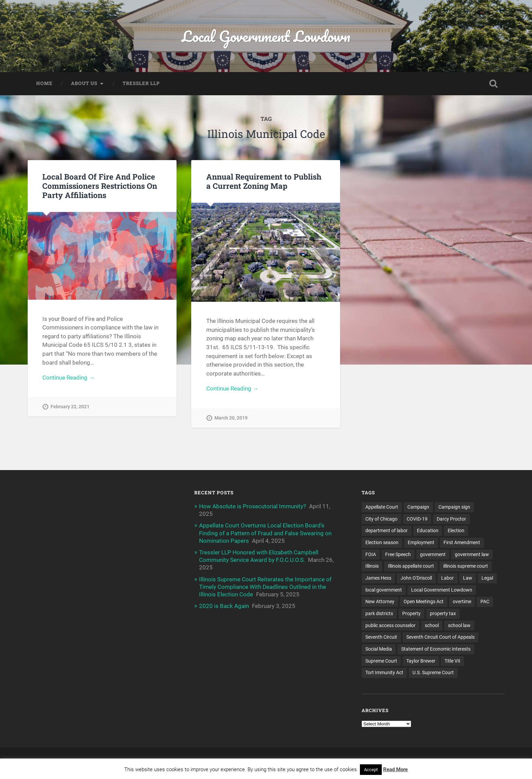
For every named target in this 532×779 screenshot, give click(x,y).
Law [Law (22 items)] (468, 578)
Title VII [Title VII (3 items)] (452, 661)
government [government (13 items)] (433, 554)
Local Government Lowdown (266, 36)
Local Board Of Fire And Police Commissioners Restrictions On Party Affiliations (100, 186)
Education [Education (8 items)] (428, 530)
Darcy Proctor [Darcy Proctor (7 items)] (451, 519)
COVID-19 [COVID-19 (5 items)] (417, 519)
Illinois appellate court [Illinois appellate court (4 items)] (411, 566)
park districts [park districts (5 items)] (379, 613)
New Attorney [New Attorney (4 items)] (380, 601)
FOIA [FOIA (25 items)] (371, 554)
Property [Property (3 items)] (411, 613)
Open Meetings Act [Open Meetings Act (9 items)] (424, 601)
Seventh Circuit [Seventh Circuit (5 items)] (381, 637)
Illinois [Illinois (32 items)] (372, 566)
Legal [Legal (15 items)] (487, 578)
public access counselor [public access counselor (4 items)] (390, 625)
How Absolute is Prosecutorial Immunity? (253, 506)
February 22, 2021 (70, 407)
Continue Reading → (68, 378)
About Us (84, 83)
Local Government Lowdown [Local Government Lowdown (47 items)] (442, 590)
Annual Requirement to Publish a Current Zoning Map (264, 181)
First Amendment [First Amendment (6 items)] (462, 542)
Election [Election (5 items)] (456, 530)
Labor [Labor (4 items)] (447, 578)
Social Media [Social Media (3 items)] (379, 649)
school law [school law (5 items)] (459, 625)
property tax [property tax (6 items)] (443, 613)
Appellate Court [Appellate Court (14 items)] (382, 507)
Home (44, 83)
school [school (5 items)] (432, 625)
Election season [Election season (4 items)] (382, 542)
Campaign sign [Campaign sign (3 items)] (454, 507)
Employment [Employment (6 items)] (421, 542)
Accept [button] (371, 770)
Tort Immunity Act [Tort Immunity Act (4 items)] (384, 672)
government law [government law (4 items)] (472, 554)
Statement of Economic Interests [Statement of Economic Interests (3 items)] (436, 649)
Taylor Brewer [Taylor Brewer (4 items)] (421, 661)
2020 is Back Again (224, 606)
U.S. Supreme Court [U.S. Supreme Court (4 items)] (433, 672)
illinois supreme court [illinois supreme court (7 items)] (466, 566)
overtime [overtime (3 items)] (462, 601)
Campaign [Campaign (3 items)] (418, 507)
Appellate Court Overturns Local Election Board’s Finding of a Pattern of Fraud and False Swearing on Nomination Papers (265, 533)
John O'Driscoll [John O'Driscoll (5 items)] (416, 578)
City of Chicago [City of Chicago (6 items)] (381, 519)
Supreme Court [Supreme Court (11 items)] (381, 661)
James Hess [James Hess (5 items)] (378, 578)
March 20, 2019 (231, 418)
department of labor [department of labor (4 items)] (387, 530)
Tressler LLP (141, 83)
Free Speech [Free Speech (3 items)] (398, 554)
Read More (395, 769)
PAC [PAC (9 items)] (485, 601)
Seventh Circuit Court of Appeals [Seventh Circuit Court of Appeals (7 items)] (440, 637)
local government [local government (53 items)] (384, 590)
